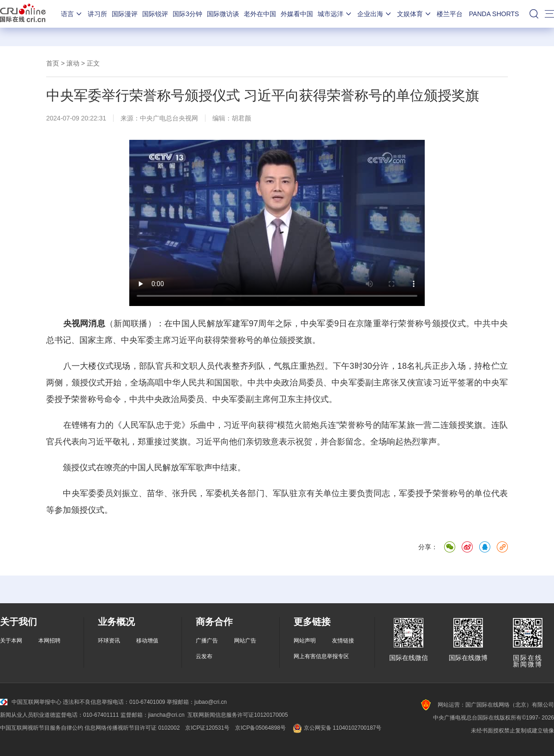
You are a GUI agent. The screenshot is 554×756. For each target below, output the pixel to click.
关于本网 (11, 641)
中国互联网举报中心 (31, 702)
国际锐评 (155, 14)
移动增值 (147, 641)
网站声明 (305, 641)
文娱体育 (415, 14)
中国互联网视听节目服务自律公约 (42, 728)
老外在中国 (260, 14)
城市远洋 (335, 14)
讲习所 (97, 14)
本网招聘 (49, 641)
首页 (53, 63)
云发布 (204, 656)
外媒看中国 (297, 14)
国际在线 (23, 14)
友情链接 (343, 641)
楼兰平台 (450, 14)
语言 (72, 14)
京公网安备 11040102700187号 (336, 728)
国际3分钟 (187, 14)
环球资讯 (109, 641)
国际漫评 (125, 14)
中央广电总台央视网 (169, 118)
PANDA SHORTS (494, 14)
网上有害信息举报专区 (321, 656)
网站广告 (245, 641)
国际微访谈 (223, 14)
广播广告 (207, 641)
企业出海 (375, 14)
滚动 (73, 63)
